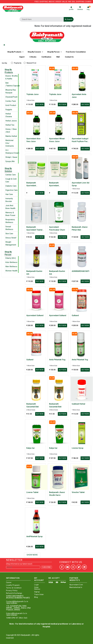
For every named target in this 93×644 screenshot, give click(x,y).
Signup (37, 592)
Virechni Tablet (78, 492)
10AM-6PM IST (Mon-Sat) (17, 618)
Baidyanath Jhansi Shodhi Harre (57, 494)
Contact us (69, 57)
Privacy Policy (12, 591)
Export (22, 57)
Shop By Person (53, 52)
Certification (46, 57)
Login (37, 585)
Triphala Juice (32, 94)
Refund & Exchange (14, 593)
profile (71, 8)
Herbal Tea (10, 125)
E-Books (33, 57)
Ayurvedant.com (76, 585)
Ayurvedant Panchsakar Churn (57, 228)
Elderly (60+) (11, 258)
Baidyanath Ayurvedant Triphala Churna (35, 229)
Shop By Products (14, 52)
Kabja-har (31, 448)
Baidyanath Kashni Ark (34, 273)
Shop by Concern (34, 52)
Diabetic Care (11, 186)
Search (69, 19)
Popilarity (18, 63)
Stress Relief (11, 238)
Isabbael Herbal (78, 404)
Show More (32, 555)
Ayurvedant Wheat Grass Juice (57, 140)
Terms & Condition (14, 588)
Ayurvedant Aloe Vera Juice (33, 140)
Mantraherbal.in (76, 587)
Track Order (39, 595)
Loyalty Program (13, 585)
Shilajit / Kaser (11, 157)
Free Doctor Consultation (76, 52)
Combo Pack (11, 101)
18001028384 (12, 603)
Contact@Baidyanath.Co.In (17, 602)
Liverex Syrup (78, 448)
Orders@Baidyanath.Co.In (17, 613)
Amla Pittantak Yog (57, 360)
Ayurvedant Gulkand (35, 315)
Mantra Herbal (11, 136)
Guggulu (9, 110)
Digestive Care (11, 190)
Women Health (11, 271)
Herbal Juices (11, 121)
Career (9, 582)
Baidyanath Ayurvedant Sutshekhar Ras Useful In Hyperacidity (33, 184)
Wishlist (80, 8)
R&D (58, 57)
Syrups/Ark (10, 161)
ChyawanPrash (11, 97)
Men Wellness (11, 267)
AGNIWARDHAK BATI (81, 271)
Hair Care (9, 194)
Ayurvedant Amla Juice (79, 96)
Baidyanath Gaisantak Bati (33, 405)
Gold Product (11, 105)
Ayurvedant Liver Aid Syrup (81, 184)
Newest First (31, 63)
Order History (37, 588)
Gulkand (75, 315)
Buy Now (40, 104)
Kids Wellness (11, 262)
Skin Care (9, 234)
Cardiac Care (11, 175)
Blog (36, 597)
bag (89, 8)
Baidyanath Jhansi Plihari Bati (80, 228)
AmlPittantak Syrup (34, 536)
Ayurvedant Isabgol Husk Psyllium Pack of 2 (80, 140)
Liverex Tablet (32, 492)
